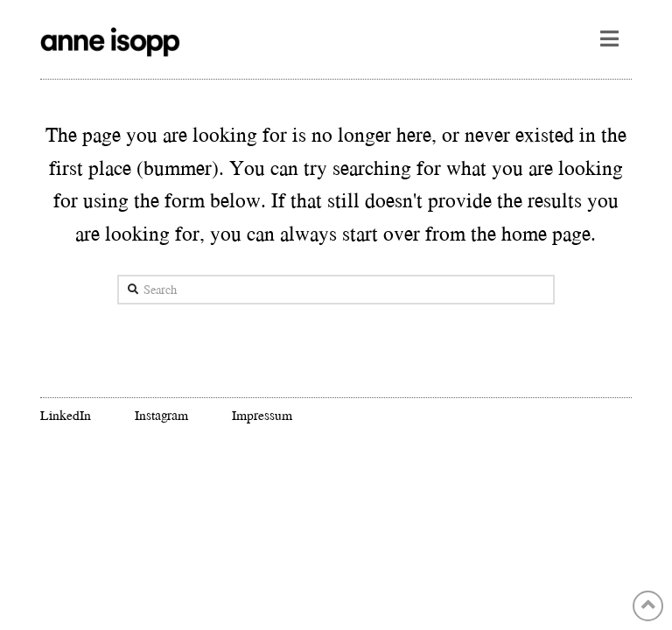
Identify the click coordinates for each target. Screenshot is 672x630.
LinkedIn (66, 415)
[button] (609, 38)
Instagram (162, 415)
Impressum (262, 415)
